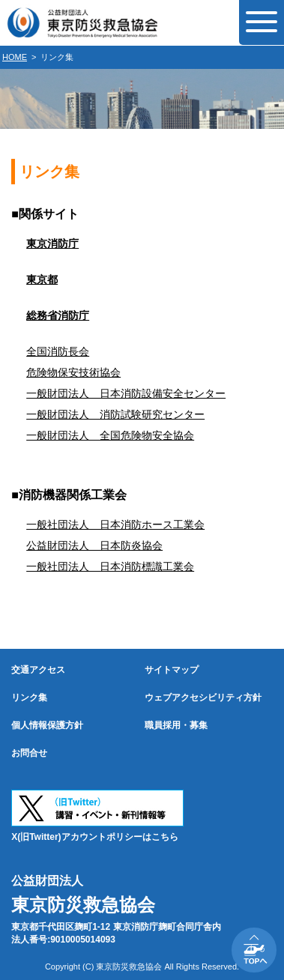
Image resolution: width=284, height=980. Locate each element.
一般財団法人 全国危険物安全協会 (110, 435)
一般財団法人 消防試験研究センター (115, 414)
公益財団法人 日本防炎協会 (94, 545)
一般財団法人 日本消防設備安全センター (126, 393)
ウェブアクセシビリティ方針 (203, 698)
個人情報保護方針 (47, 725)
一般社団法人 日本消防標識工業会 (110, 566)
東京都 (42, 279)
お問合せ (29, 753)
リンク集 (29, 698)
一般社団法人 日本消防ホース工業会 (115, 524)
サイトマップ (172, 670)
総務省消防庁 (58, 315)
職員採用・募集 (176, 725)
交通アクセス (38, 670)
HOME (15, 57)
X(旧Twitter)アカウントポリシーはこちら (94, 837)
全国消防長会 (58, 351)
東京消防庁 (52, 244)
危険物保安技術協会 (73, 372)
